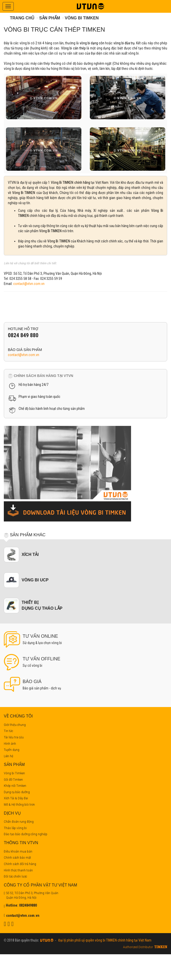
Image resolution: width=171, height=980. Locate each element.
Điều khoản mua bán (18, 851)
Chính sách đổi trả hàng (20, 864)
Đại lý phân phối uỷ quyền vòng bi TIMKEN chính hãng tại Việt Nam (104, 940)
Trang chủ (22, 18)
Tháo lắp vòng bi (15, 828)
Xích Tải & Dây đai (16, 798)
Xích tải (30, 554)
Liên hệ (9, 756)
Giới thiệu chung (15, 725)
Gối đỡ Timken (13, 780)
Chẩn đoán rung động (19, 822)
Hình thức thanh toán (18, 870)
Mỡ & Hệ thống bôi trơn (19, 805)
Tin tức (8, 731)
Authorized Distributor (138, 947)
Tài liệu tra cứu (14, 737)
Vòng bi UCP (35, 580)
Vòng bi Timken (82, 18)
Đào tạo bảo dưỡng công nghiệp (26, 834)
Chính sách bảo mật (17, 858)
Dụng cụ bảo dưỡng (17, 792)
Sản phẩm (50, 18)
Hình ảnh (10, 744)
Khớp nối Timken (15, 786)
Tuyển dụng (12, 750)
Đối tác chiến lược (15, 876)
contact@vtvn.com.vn (29, 284)
